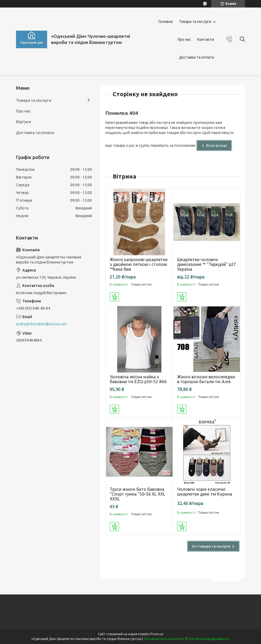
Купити (114, 297)
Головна (166, 22)
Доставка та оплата (196, 57)
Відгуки (23, 122)
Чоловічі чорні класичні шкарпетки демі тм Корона (205, 492)
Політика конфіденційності (208, 639)
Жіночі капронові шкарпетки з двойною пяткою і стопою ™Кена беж (139, 264)
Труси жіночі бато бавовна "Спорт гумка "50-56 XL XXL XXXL (137, 494)
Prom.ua (157, 634)
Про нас (184, 39)
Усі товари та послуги (211, 546)
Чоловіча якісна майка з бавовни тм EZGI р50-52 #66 (138, 379)
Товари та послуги (195, 22)
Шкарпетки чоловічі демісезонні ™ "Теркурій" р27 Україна (207, 264)
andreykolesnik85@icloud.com (41, 324)
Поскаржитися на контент (164, 639)
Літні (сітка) (216, 145)
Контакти (206, 39)
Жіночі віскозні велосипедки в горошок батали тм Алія (206, 379)
